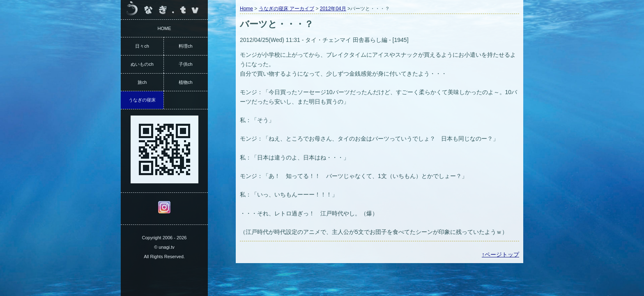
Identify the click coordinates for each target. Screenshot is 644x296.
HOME (164, 28)
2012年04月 (333, 9)
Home (246, 9)
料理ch (186, 46)
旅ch (142, 82)
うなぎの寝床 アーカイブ (286, 9)
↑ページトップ (500, 254)
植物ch (186, 82)
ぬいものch (142, 64)
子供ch (186, 64)
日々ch (142, 46)
